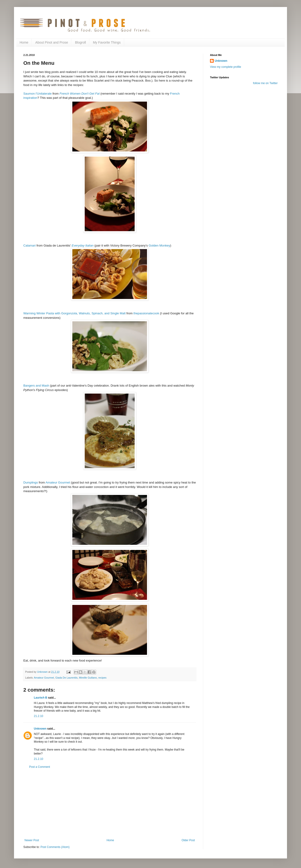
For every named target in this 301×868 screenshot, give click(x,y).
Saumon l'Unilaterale (37, 94)
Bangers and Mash (36, 386)
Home (24, 42)
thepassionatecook (146, 313)
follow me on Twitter (265, 83)
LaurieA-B (40, 698)
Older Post (188, 840)
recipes (102, 678)
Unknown (40, 729)
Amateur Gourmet (58, 482)
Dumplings (31, 482)
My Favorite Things (107, 42)
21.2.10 (38, 716)
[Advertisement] (110, 804)
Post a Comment (40, 767)
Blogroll (80, 42)
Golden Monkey (159, 245)
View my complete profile (226, 67)
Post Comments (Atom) (55, 847)
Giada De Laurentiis (66, 678)
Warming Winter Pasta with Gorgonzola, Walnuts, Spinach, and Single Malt (74, 313)
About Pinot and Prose (52, 42)
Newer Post (32, 840)
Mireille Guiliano (88, 678)
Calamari (30, 245)
